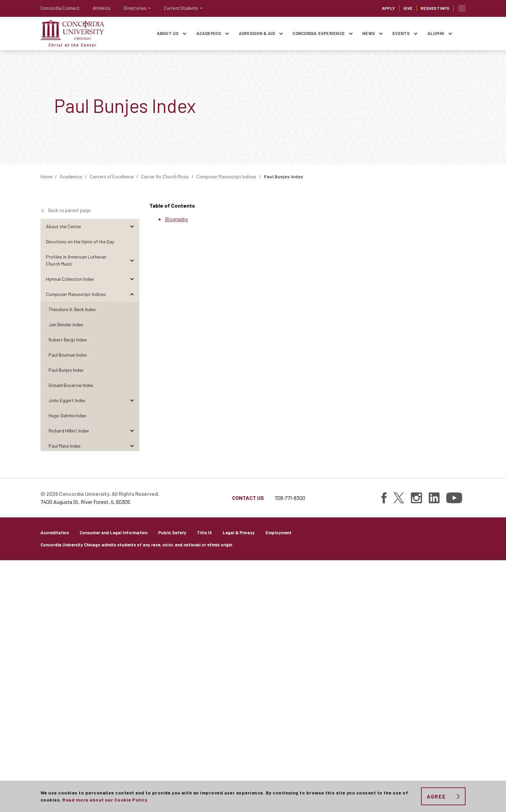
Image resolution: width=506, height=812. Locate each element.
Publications (59, 688)
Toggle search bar (462, 8)
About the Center (64, 226)
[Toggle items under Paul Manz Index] (132, 446)
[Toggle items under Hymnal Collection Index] (132, 279)
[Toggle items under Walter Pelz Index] (132, 491)
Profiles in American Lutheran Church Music (76, 260)
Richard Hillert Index (69, 431)
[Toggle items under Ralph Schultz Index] (132, 537)
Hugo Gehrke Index (67, 415)
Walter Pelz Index (66, 491)
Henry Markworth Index (72, 461)
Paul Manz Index (65, 446)
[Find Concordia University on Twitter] (399, 750)
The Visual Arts (61, 613)
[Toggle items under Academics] (227, 34)
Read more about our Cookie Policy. (105, 800)
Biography (176, 219)
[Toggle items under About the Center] (132, 226)
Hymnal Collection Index (70, 279)
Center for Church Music (165, 176)
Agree (436, 796)
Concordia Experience (319, 33)
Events (401, 33)
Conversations (61, 658)
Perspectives (59, 643)
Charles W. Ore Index (69, 476)
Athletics (102, 8)
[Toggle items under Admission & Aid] (281, 34)
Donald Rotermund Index (73, 506)
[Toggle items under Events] (416, 34)
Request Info (435, 8)
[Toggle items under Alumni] (450, 34)
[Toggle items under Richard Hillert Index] (132, 431)
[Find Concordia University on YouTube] (454, 750)
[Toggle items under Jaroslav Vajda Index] (132, 567)
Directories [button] (136, 8)
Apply (388, 8)
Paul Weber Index (66, 582)
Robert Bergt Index (68, 340)
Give (408, 8)
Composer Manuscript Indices (226, 176)
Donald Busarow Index (71, 385)
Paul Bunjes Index (66, 370)
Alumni (436, 33)
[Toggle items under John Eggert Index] (132, 400)
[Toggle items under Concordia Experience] (350, 34)
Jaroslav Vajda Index (70, 567)
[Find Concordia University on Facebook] (384, 750)
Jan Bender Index (66, 324)
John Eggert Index (67, 400)
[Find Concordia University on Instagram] (416, 750)
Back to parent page (69, 210)
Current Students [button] (181, 8)
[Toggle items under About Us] (185, 34)
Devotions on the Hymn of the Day (80, 242)
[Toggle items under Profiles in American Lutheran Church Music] (132, 260)
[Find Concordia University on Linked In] (434, 750)
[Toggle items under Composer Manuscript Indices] (132, 294)
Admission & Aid (257, 33)
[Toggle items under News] (381, 34)
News (369, 33)
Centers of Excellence (112, 176)
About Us (168, 33)
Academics (209, 33)
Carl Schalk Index (66, 522)
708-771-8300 (290, 749)
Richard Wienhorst (67, 597)
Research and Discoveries (72, 673)
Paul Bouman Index (68, 355)
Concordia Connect (60, 8)
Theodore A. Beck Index (72, 309)
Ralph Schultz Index (68, 537)
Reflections (57, 628)
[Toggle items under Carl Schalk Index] (132, 522)
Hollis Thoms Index (67, 552)
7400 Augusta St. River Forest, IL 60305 (85, 754)
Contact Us (248, 749)
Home (46, 176)
